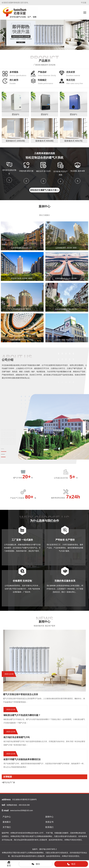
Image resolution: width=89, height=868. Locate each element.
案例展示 (7, 822)
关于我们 (7, 827)
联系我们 (49, 827)
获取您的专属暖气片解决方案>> (44, 190)
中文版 (84, 3)
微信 (36, 864)
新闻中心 (49, 817)
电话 (71, 864)
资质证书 (49, 822)
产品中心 (7, 817)
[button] (86, 35)
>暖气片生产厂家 (8, 782)
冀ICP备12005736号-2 (48, 849)
